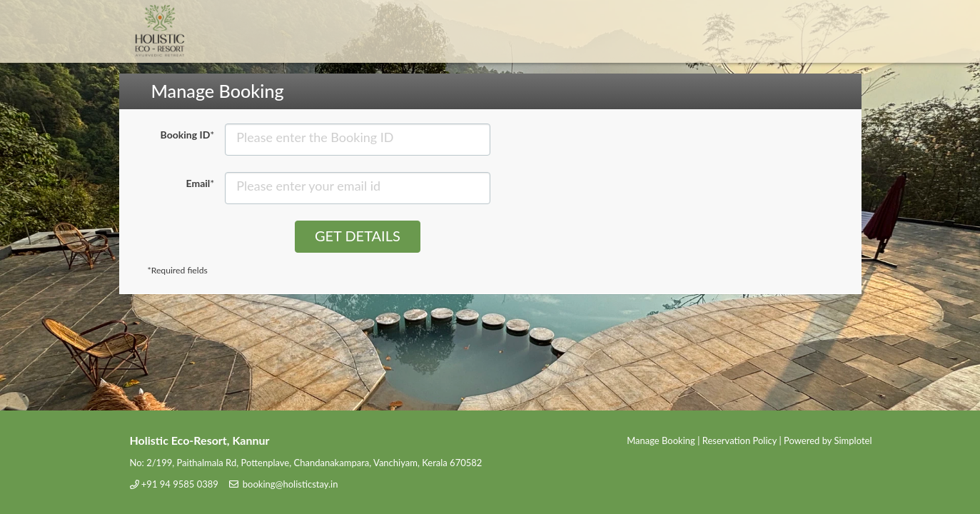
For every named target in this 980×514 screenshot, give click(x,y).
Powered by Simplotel (828, 440)
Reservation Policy (739, 440)
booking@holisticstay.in (291, 484)
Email (201, 183)
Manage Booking (661, 440)
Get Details (358, 236)
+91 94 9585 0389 (180, 484)
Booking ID (188, 135)
